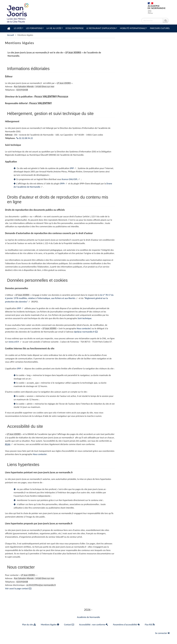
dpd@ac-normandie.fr (86, 332)
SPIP (72, 168)
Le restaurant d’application (102, 28)
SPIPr (62, 184)
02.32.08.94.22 (25, 138)
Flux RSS (150, 625)
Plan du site (29, 625)
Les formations (35, 28)
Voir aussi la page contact (18, 589)
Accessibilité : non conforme (94, 625)
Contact (69, 625)
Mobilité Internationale (134, 28)
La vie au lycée (55, 28)
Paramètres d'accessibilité (126, 625)
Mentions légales (50, 625)
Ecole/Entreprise (75, 28)
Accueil (11, 35)
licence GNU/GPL (70, 179)
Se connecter (162, 633)
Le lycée (19, 28)
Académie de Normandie (88, 617)
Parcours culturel (160, 28)
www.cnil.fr (14, 342)
